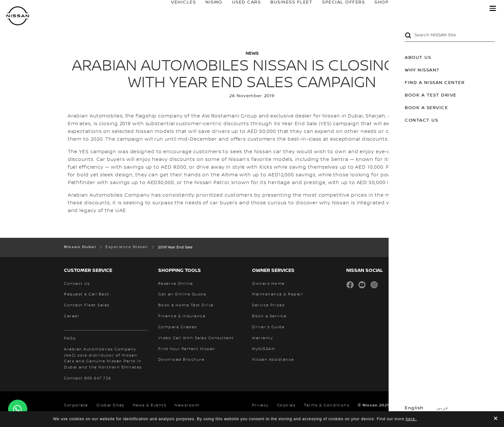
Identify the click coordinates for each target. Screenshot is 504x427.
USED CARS (240, 9)
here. (411, 419)
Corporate (76, 405)
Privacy (260, 405)
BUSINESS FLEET (285, 9)
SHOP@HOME (386, 9)
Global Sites (110, 405)
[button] (493, 8)
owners (429, 9)
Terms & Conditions (327, 405)
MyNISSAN (468, 9)
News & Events (150, 405)
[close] (496, 419)
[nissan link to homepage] (18, 16)
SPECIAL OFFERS (337, 9)
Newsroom (187, 405)
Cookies (286, 405)
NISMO (208, 9)
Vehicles (177, 9)
